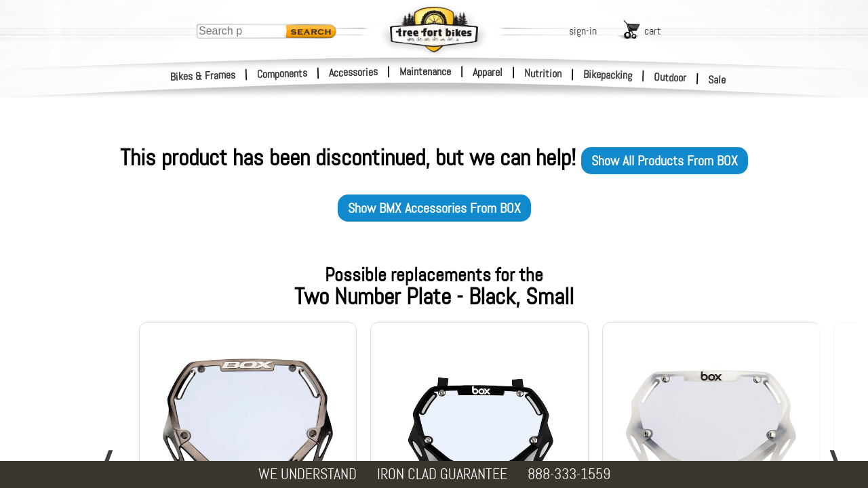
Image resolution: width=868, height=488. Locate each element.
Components (282, 74)
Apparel (488, 72)
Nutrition (543, 73)
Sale (717, 80)
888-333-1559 (569, 474)
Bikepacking (608, 75)
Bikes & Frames (203, 76)
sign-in (583, 31)
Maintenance (425, 72)
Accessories (353, 72)
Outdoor (670, 77)
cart (653, 31)
